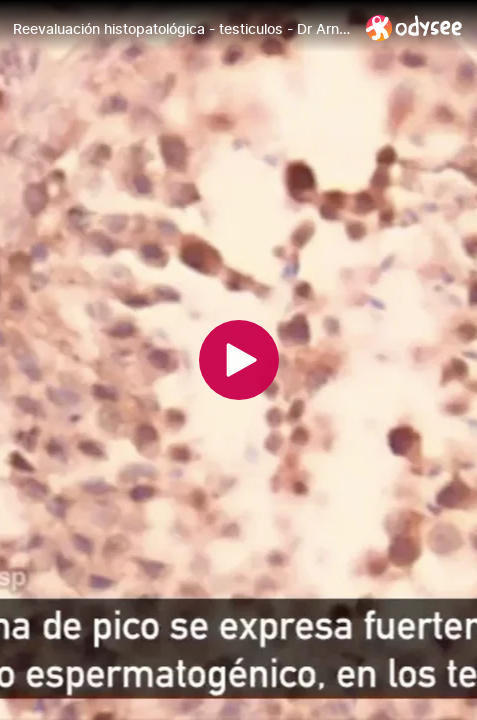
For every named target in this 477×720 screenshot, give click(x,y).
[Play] (239, 360)
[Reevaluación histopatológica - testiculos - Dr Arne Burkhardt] (181, 29)
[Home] (414, 27)
